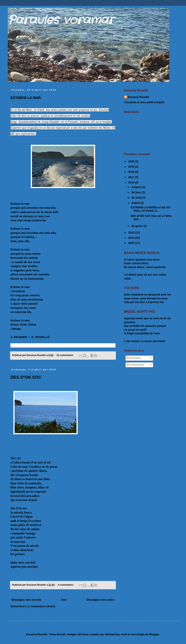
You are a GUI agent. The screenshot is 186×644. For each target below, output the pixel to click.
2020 (132, 161)
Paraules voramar (61, 20)
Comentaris (135, 365)
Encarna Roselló (139, 97)
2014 (132, 238)
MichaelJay (113, 634)
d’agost (137, 187)
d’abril (136, 203)
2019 (132, 167)
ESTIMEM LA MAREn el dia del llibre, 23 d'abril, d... (150, 209)
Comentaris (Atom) (43, 606)
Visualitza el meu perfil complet (144, 102)
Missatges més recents (26, 600)
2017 (132, 177)
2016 (132, 182)
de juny (136, 192)
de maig (137, 198)
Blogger (154, 634)
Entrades (134, 358)
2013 (132, 243)
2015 (132, 233)
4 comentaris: (66, 585)
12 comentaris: (65, 355)
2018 (132, 172)
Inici (64, 600)
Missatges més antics (101, 600)
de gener (137, 226)
